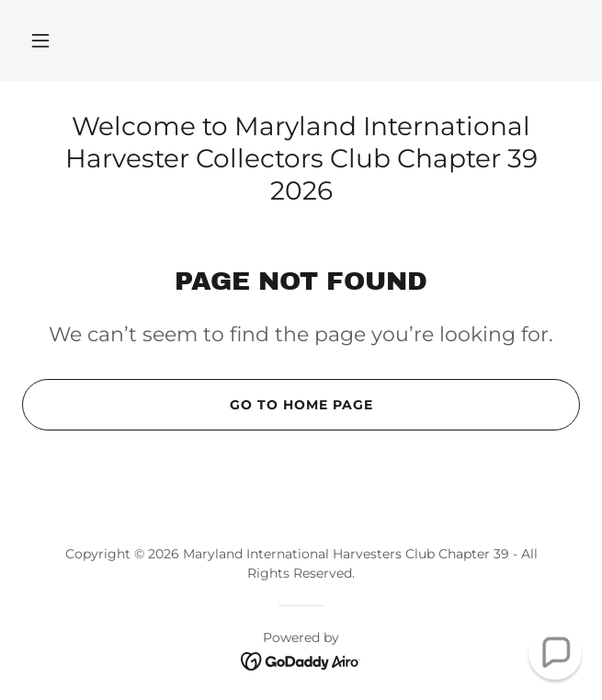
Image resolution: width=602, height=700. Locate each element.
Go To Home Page (197, 405)
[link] (301, 660)
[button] (40, 40)
